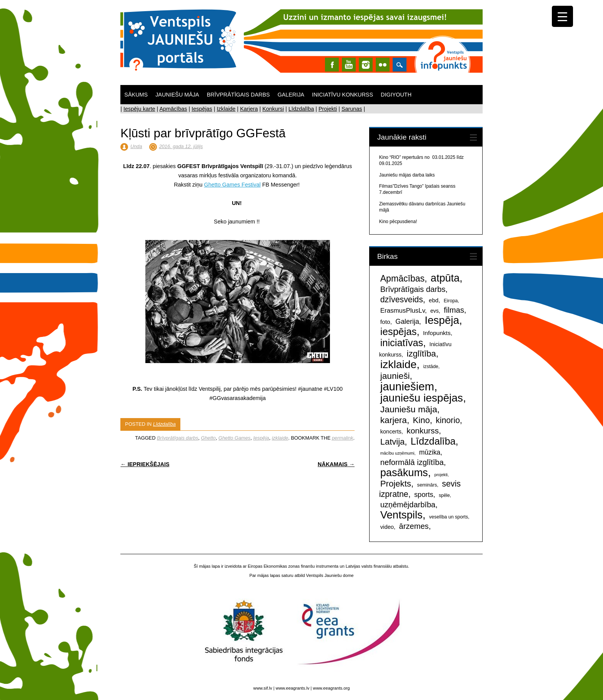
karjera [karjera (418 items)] (394, 420)
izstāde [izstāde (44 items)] (431, 367)
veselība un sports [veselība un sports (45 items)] (449, 517)
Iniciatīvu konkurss (342, 95)
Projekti (328, 109)
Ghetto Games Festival (232, 185)
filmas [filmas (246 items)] (454, 310)
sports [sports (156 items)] (424, 495)
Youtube (349, 65)
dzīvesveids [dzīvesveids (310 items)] (402, 300)
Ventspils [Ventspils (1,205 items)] (401, 515)
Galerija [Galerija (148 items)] (407, 322)
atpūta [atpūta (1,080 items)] (445, 278)
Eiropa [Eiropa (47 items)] (451, 301)
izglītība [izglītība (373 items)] (421, 354)
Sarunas (352, 109)
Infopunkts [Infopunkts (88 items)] (437, 333)
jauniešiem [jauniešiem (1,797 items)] (407, 386)
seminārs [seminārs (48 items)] (427, 485)
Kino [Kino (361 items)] (421, 420)
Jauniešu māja (177, 95)
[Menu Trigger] (562, 16)
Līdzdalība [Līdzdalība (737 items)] (433, 441)
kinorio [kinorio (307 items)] (448, 420)
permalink (342, 438)
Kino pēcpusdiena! (398, 222)
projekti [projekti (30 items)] (441, 475)
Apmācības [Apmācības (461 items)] (402, 278)
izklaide (280, 438)
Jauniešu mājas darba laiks (407, 175)
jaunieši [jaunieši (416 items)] (395, 376)
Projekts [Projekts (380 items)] (396, 484)
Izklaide (226, 109)
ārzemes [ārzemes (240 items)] (414, 526)
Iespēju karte (139, 109)
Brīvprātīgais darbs (238, 95)
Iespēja (261, 438)
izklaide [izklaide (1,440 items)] (399, 364)
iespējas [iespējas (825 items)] (399, 332)
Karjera (249, 109)
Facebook (332, 65)
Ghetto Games (234, 438)
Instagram (366, 65)
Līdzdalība (301, 109)
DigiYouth (396, 95)
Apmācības (173, 109)
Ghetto (208, 438)
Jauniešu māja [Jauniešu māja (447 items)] (409, 409)
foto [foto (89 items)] (385, 322)
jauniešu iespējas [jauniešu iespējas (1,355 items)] (422, 398)
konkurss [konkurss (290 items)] (423, 431)
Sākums (136, 95)
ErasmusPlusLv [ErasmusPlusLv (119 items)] (403, 311)
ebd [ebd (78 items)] (434, 300)
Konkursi (273, 109)
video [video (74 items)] (387, 527)
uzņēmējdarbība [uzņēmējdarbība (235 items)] (408, 505)
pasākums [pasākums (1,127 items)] (404, 472)
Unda (136, 146)
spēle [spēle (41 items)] (444, 495)
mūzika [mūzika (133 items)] (430, 452)
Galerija (291, 95)
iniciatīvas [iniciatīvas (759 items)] (402, 343)
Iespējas (202, 109)
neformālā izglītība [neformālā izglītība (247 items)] (412, 462)
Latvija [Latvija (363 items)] (393, 442)
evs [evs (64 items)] (435, 311)
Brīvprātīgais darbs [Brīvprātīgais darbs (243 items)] (413, 289)
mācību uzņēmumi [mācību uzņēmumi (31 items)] (397, 453)
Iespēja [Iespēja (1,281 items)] (442, 320)
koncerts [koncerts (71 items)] (391, 432)
